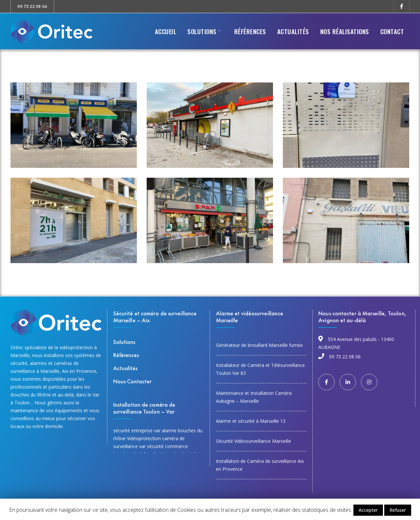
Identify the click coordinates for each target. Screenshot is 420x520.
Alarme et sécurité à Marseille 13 (251, 421)
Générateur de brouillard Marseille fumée (259, 345)
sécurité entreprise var (137, 430)
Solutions (124, 342)
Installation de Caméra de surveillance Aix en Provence (260, 465)
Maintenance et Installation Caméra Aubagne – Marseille (254, 397)
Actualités (125, 368)
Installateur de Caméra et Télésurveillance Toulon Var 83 (260, 369)
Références (126, 355)
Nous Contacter (132, 381)
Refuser (398, 510)
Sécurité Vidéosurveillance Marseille (253, 441)
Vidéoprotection (144, 438)
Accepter (368, 510)
